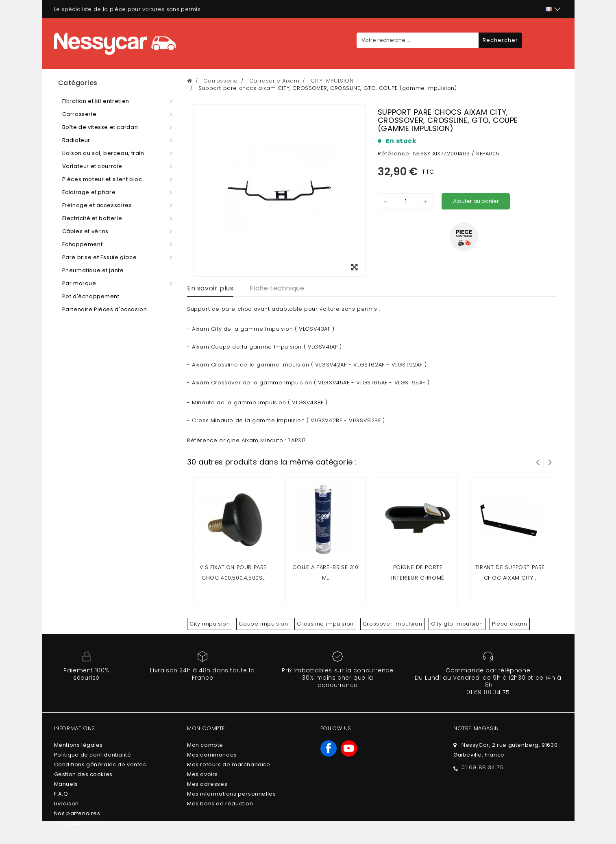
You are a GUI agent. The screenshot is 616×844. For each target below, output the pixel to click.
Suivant (550, 462)
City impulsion (210, 624)
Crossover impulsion (392, 624)
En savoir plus (210, 288)
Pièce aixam (510, 624)
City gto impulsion (457, 624)
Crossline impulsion (325, 624)
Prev (538, 462)
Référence (394, 154)
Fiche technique (277, 288)
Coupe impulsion (263, 624)
